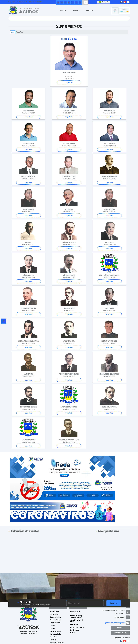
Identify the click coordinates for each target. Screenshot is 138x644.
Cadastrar (114, 603)
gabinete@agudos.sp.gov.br (115, 623)
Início (13, 32)
